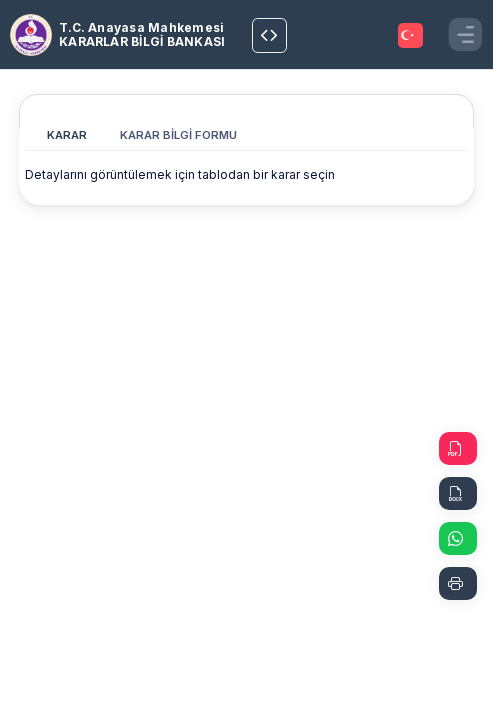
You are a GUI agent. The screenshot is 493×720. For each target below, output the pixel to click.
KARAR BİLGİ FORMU (178, 135)
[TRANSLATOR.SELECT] (410, 35)
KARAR (67, 135)
